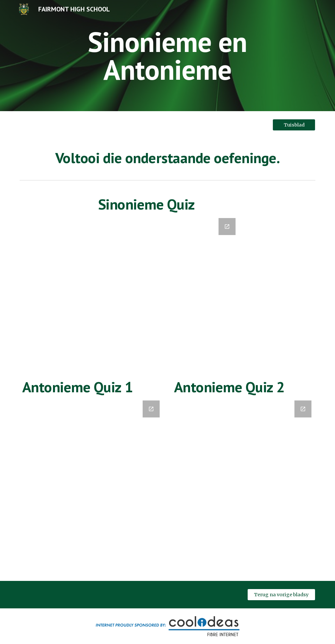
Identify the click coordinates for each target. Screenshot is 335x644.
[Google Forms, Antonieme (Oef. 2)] (244, 487)
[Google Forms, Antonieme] (92, 484)
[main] (167, 56)
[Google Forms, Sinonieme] (168, 288)
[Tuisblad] (294, 125)
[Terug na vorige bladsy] (282, 595)
